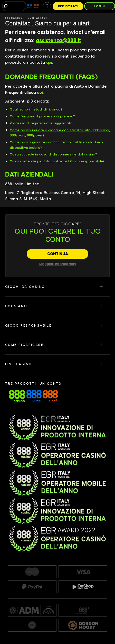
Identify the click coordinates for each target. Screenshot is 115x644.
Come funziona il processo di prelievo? (42, 116)
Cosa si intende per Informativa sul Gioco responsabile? (57, 161)
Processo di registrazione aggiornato (41, 123)
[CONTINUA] (57, 254)
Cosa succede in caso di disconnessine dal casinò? (53, 154)
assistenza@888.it (59, 40)
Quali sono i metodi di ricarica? (36, 109)
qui (49, 62)
